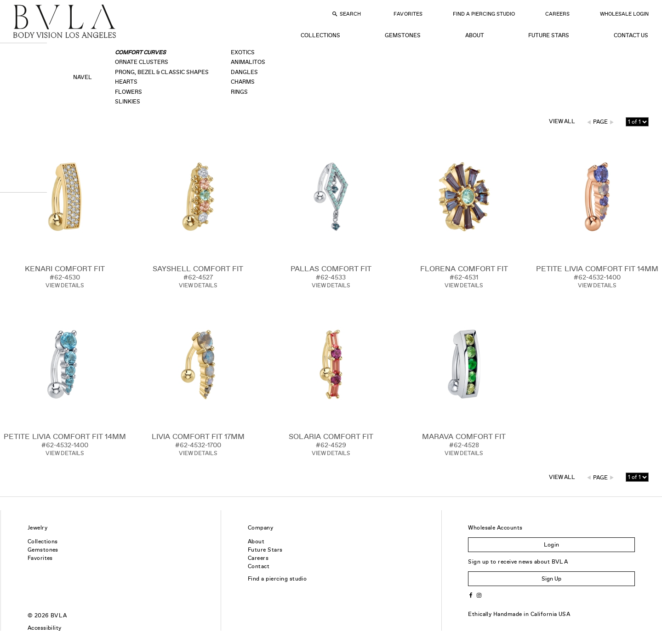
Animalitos (248, 62)
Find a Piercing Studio (484, 14)
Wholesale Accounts (495, 528)
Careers (557, 14)
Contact (259, 566)
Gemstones (403, 35)
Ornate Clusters (142, 62)
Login (552, 545)
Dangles (244, 72)
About (475, 35)
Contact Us (631, 35)
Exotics (243, 52)
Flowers (128, 92)
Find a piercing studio (277, 579)
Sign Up (551, 579)
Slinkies (128, 102)
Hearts (126, 82)
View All (562, 121)
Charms (243, 82)
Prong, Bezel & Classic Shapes (162, 72)
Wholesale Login (624, 14)
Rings (239, 92)
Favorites (408, 14)
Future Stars (549, 35)
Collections (320, 35)
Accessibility (45, 628)
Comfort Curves (140, 52)
